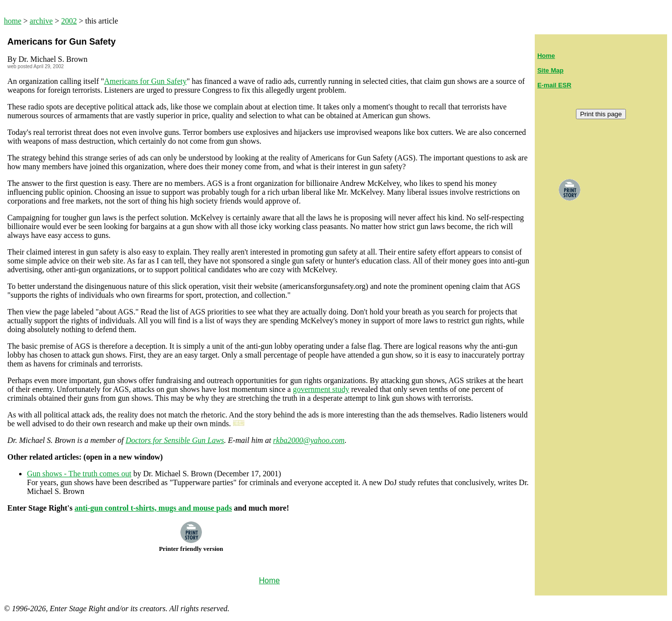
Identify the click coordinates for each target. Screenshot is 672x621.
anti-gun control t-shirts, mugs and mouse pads (153, 508)
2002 (69, 21)
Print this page (601, 114)
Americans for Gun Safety (145, 81)
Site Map (550, 70)
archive (41, 21)
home (13, 21)
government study (321, 389)
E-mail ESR (554, 85)
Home (546, 56)
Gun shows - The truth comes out (79, 474)
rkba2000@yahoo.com (309, 440)
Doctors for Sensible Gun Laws (175, 440)
